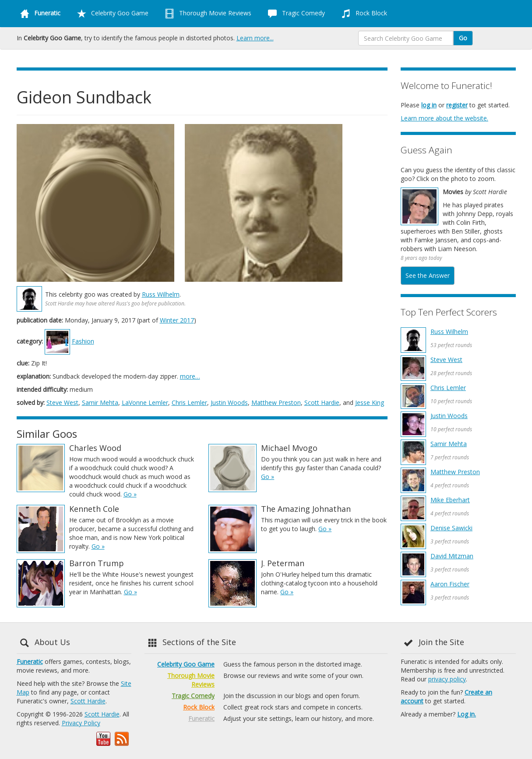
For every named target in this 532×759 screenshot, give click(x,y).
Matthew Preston (276, 403)
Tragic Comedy (295, 14)
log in (429, 105)
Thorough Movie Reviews (206, 14)
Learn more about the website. (444, 118)
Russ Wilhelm (161, 294)
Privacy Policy (81, 723)
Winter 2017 (177, 320)
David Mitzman (452, 556)
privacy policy (447, 679)
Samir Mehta (100, 403)
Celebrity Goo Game (111, 14)
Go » (130, 494)
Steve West (62, 403)
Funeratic (30, 661)
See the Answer (428, 275)
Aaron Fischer (450, 584)
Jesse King (370, 403)
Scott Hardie (322, 403)
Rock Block (363, 14)
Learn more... (255, 38)
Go (463, 38)
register (457, 105)
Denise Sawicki (451, 528)
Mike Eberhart (450, 500)
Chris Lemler (189, 403)
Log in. (467, 714)
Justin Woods (229, 403)
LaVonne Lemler (145, 403)
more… (190, 376)
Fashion (83, 341)
